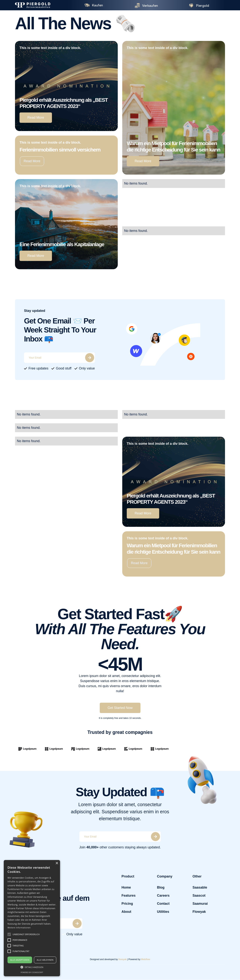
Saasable (200, 887)
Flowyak (199, 912)
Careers (163, 896)
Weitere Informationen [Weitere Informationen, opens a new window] (19, 928)
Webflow (146, 959)
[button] (9, 934)
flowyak (122, 959)
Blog (161, 887)
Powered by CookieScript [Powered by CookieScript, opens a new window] (32, 972)
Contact (163, 904)
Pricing (127, 904)
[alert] (32, 918)
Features (129, 896)
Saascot (199, 896)
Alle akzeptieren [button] (20, 960)
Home (126, 887)
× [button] (57, 863)
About (126, 912)
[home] (39, 5)
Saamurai (200, 904)
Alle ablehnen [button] (45, 960)
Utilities (163, 912)
